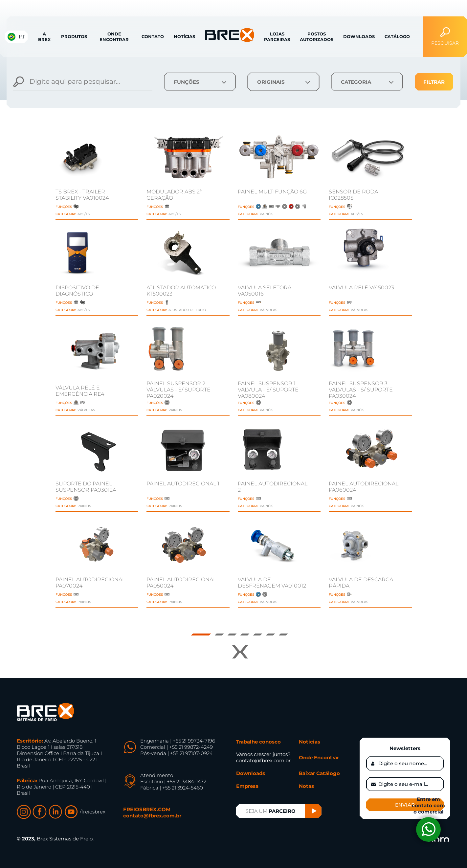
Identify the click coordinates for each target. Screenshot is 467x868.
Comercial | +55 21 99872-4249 (177, 747)
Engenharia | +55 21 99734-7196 (178, 741)
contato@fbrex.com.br (152, 816)
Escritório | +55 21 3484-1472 (173, 781)
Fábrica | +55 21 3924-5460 (172, 788)
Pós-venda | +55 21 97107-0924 (177, 753)
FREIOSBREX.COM (147, 809)
